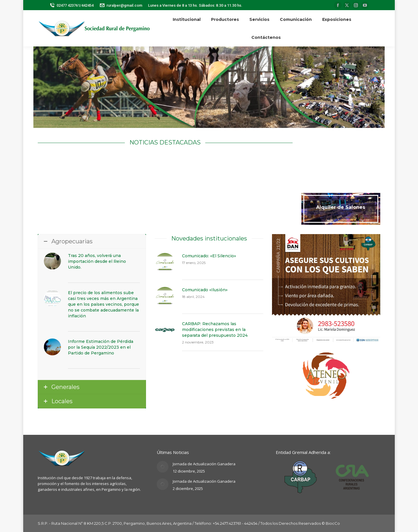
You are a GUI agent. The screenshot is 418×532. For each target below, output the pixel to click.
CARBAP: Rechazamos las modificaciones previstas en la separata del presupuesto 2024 (215, 330)
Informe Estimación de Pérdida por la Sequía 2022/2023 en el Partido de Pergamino (101, 347)
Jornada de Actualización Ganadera (204, 464)
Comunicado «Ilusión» (205, 290)
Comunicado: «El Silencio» (209, 256)
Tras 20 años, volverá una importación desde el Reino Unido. (97, 261)
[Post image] (163, 467)
